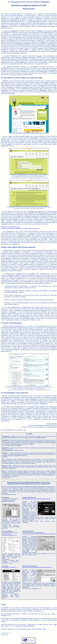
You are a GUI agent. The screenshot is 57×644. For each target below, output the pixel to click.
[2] (6, 144)
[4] (56, 280)
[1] (14, 82)
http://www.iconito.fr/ (28, 133)
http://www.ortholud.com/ (8, 501)
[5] (47, 404)
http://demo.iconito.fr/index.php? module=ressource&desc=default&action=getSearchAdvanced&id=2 (20, 228)
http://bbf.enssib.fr (29, 626)
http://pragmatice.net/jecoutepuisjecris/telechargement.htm (37, 567)
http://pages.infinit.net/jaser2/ (9, 567)
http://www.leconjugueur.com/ (9, 535)
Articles (32, 640)
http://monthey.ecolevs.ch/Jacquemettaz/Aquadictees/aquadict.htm (39, 534)
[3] (24, 278)
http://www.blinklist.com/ (16, 326)
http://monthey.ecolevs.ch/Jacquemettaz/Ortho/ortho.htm (36, 499)
